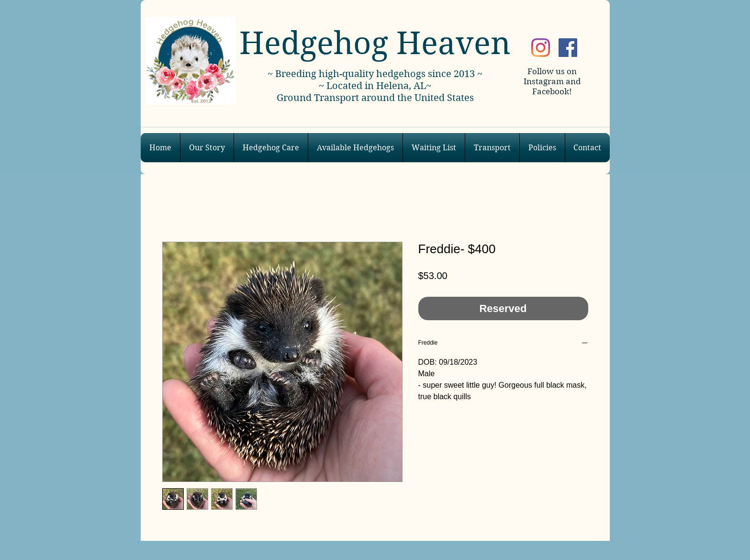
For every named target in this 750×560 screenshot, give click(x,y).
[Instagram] (541, 48)
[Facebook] (568, 48)
